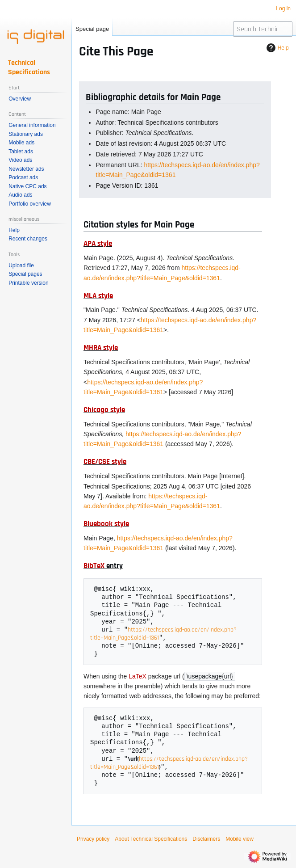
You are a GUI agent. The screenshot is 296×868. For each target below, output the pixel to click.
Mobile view (240, 841)
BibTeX (94, 566)
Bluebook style (106, 524)
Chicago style (104, 410)
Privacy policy (93, 841)
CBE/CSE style (105, 462)
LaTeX (138, 677)
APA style (98, 244)
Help (277, 48)
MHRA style (101, 348)
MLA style (98, 296)
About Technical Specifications (151, 841)
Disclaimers (206, 841)
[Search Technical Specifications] (263, 29)
